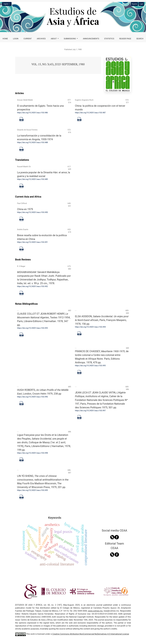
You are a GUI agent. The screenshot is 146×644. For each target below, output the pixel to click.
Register (134, 4)
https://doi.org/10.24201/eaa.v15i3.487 (90, 113)
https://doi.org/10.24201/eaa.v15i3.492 (33, 286)
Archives (41, 39)
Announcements (91, 39)
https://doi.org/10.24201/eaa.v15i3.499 (33, 490)
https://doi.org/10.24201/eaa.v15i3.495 (90, 366)
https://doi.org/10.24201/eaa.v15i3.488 (33, 142)
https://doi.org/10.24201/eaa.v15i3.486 (33, 113)
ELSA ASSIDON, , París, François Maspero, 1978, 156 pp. (102, 320)
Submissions (70, 39)
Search (140, 39)
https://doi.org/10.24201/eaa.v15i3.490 (33, 212)
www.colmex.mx (95, 611)
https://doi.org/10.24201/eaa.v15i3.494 (90, 327)
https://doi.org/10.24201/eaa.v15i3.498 (33, 453)
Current (28, 39)
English (8, 4)
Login (16, 39)
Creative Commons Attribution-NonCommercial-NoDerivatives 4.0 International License (91, 634)
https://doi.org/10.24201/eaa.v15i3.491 (33, 242)
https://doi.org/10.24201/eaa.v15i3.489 (33, 179)
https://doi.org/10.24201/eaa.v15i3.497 (90, 411)
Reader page (125, 39)
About (54, 39)
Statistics (109, 39)
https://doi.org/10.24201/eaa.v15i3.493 (33, 328)
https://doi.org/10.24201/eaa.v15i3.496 (33, 397)
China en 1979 (25, 209)
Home (5, 39)
